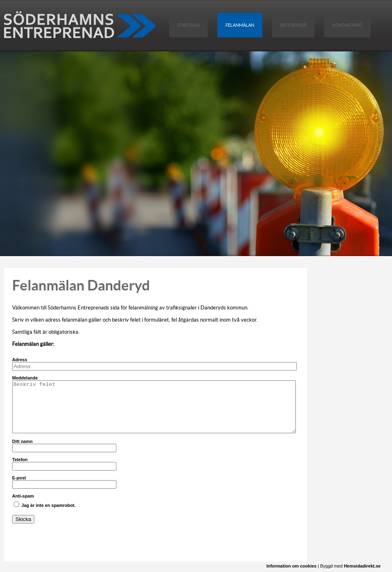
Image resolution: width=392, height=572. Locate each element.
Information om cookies (291, 566)
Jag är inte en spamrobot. (45, 505)
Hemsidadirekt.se (362, 566)
